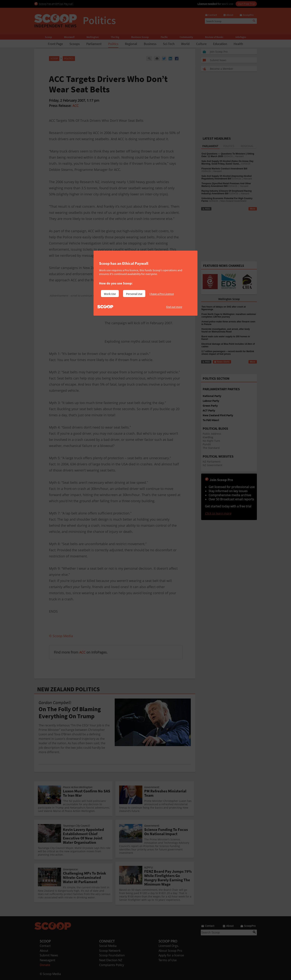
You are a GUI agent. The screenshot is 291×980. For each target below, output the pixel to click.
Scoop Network (110, 951)
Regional (131, 44)
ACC (75, 106)
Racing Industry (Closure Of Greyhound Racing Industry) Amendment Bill (227, 192)
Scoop (48, 37)
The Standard (211, 448)
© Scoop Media (50, 974)
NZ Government (212, 465)
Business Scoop (140, 37)
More (253, 209)
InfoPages (241, 37)
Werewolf (69, 37)
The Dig (115, 37)
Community (186, 37)
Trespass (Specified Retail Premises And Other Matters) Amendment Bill (226, 185)
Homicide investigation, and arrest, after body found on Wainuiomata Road (226, 330)
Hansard (239, 156)
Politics (113, 44)
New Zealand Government (233, 201)
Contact (45, 946)
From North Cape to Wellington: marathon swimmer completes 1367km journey (229, 316)
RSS (206, 209)
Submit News (49, 955)
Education (220, 44)
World (185, 44)
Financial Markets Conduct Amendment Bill (224, 169)
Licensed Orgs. (169, 946)
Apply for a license (171, 955)
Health (238, 44)
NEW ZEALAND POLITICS (68, 689)
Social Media (108, 946)
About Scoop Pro (170, 951)
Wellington (93, 37)
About (44, 951)
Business (150, 44)
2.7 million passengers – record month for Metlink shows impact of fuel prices (228, 353)
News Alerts (222, 362)
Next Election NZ (111, 960)
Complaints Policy (112, 965)
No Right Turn (211, 441)
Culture (201, 44)
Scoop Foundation (112, 955)
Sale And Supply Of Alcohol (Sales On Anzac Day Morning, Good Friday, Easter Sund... (228, 162)
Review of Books (214, 37)
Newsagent (48, 960)
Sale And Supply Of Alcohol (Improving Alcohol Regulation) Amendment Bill (227, 177)
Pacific (164, 37)
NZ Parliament (212, 462)
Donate (45, 965)
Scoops (75, 44)
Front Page (55, 44)
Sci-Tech (169, 44)
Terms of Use (168, 960)
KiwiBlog (208, 437)
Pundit (207, 444)
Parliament (94, 44)
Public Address (212, 434)
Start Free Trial (246, 4)
